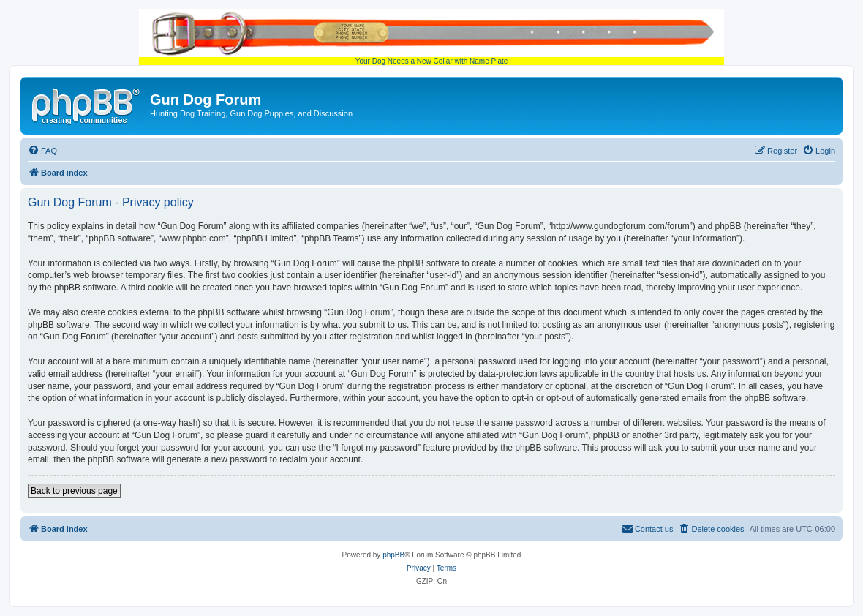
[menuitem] (42, 151)
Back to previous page (74, 491)
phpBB (393, 555)
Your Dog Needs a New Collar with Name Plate (431, 37)
